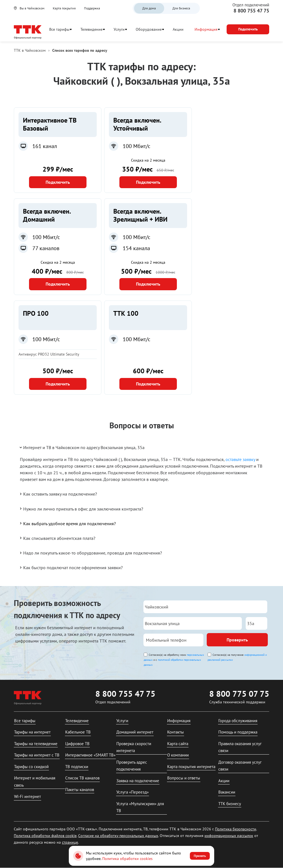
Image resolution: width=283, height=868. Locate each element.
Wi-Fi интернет (27, 796)
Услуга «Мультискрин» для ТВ (140, 807)
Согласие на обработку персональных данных (118, 836)
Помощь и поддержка (238, 732)
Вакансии (227, 792)
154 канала (136, 248)
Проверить (237, 640)
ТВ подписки (77, 767)
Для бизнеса (181, 8)
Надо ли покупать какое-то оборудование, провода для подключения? (90, 553)
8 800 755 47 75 (251, 11)
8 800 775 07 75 (239, 694)
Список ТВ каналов (82, 778)
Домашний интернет (135, 732)
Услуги (119, 29)
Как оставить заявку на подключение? (58, 494)
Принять (200, 856)
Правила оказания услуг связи (240, 747)
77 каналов (46, 248)
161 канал (45, 146)
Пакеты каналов (80, 790)
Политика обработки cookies (127, 859)
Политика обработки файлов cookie (45, 836)
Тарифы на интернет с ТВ (37, 755)
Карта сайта (178, 744)
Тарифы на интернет (32, 732)
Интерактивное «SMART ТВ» (90, 755)
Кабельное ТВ (78, 732)
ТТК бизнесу (230, 804)
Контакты (175, 732)
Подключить (58, 182)
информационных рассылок (229, 836)
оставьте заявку (240, 459)
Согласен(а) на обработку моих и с (174, 660)
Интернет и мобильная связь (35, 782)
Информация (206, 29)
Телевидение (91, 29)
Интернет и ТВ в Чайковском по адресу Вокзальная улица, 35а (82, 447)
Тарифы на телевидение (36, 744)
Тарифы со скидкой (31, 767)
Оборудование (149, 29)
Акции (178, 29)
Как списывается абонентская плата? (57, 538)
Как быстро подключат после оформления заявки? (71, 568)
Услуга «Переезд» (133, 792)
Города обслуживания (238, 721)
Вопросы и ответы (184, 778)
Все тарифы (59, 29)
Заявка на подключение (138, 781)
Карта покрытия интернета (191, 767)
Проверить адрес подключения (132, 766)
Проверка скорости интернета (134, 747)
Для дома (149, 8)
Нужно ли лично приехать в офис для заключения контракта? (81, 509)
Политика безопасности (236, 829)
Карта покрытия (64, 8)
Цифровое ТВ (77, 744)
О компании (178, 755)
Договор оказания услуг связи (240, 766)
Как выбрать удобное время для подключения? (67, 523)
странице (70, 842)
